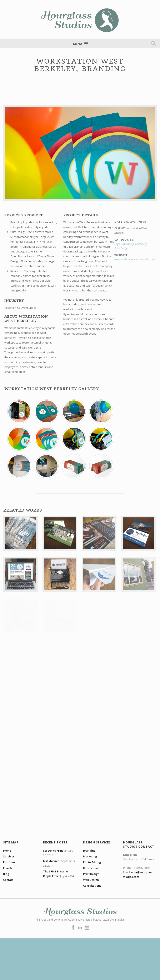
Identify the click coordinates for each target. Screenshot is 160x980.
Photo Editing (92, 862)
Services (9, 856)
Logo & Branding (124, 244)
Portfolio (9, 862)
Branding (89, 851)
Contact (8, 880)
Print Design (121, 248)
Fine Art (8, 868)
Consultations (92, 886)
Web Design (91, 880)
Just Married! (52, 861)
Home (7, 851)
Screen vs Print (53, 851)
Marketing (141, 244)
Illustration (90, 868)
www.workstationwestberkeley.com (134, 259)
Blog (6, 874)
